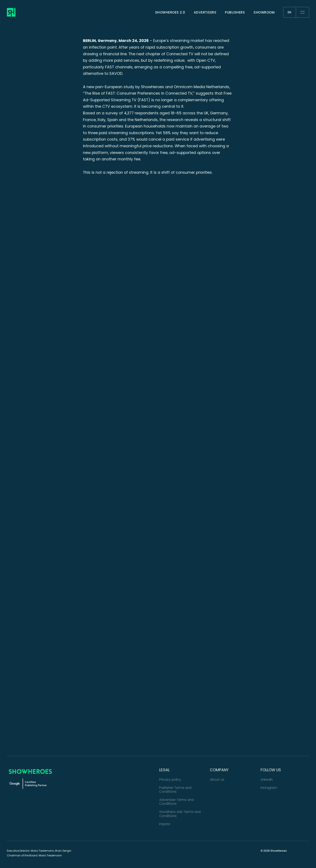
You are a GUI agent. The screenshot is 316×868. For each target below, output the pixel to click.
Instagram (269, 788)
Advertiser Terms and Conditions (176, 802)
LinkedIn (267, 780)
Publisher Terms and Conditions (175, 790)
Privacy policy (170, 780)
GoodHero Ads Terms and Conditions (180, 814)
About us (217, 780)
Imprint (165, 824)
